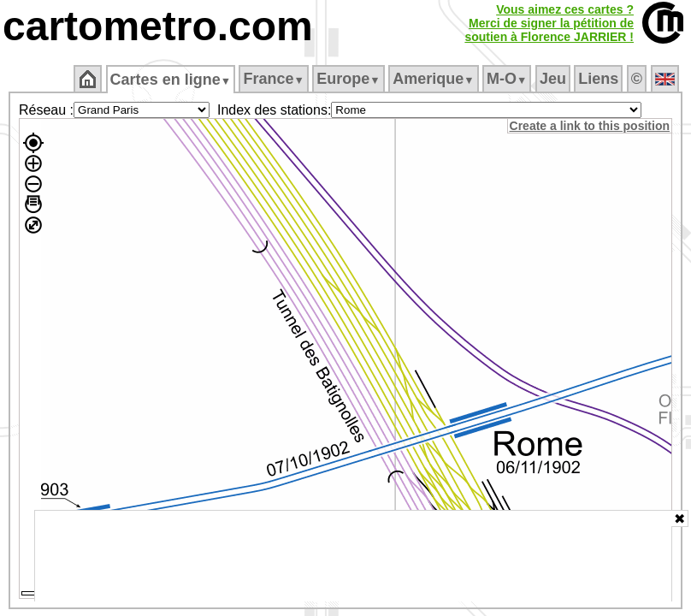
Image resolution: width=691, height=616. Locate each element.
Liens (600, 79)
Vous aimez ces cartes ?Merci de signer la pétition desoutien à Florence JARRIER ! (549, 23)
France (275, 79)
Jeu (554, 79)
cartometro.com (158, 26)
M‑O (508, 79)
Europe (350, 79)
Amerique (435, 79)
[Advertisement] (353, 556)
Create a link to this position (591, 126)
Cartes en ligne (171, 80)
